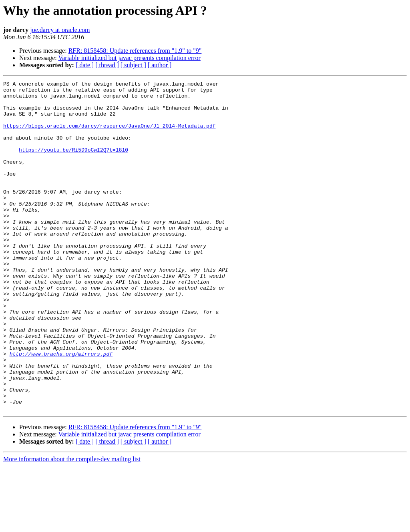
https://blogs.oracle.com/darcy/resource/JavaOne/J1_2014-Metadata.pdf (109, 135)
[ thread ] (107, 65)
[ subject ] (133, 65)
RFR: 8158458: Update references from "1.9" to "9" (135, 51)
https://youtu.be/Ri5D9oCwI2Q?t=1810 (73, 164)
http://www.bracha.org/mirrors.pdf (61, 409)
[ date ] (85, 65)
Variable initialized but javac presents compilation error (129, 58)
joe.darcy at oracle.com (60, 30)
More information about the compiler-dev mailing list (72, 525)
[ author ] (160, 65)
